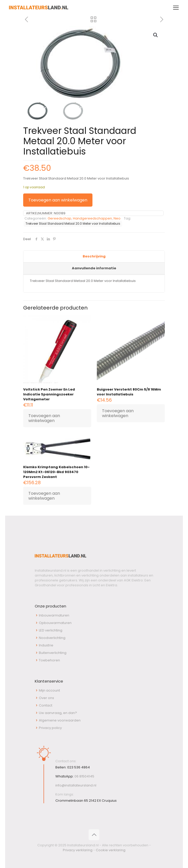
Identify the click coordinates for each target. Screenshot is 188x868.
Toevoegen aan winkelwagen (58, 200)
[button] (156, 35)
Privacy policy (50, 728)
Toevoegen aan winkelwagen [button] (44, 418)
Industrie (46, 645)
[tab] (94, 257)
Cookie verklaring (111, 850)
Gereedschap (59, 218)
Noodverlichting (52, 638)
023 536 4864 (79, 767)
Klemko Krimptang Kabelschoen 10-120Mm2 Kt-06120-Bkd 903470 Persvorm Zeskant (56, 472)
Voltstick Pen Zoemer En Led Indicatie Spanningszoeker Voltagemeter (49, 394)
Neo (117, 218)
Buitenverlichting (53, 653)
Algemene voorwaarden (60, 720)
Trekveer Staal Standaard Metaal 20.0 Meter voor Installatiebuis (73, 224)
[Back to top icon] (94, 835)
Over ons (46, 698)
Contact (46, 705)
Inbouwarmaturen (54, 615)
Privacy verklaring (78, 850)
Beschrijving (94, 256)
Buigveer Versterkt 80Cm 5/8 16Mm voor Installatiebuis (129, 392)
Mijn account (49, 690)
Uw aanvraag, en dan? (58, 713)
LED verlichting (51, 630)
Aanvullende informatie (94, 268)
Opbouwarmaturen (55, 623)
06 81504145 (84, 776)
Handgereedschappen (92, 218)
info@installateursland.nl (76, 785)
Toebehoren (49, 660)
